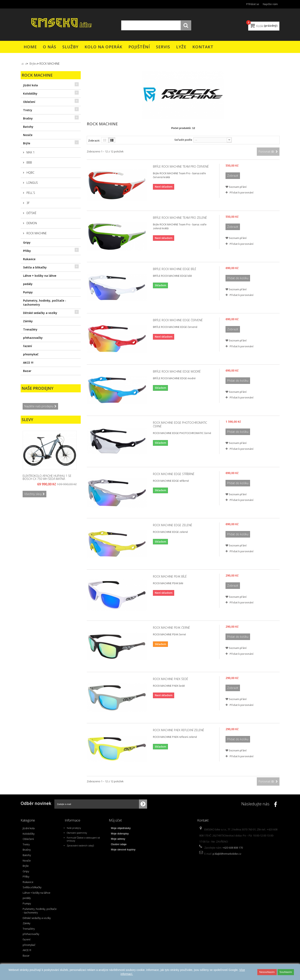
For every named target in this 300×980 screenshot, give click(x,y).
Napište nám (270, 4)
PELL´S (30, 193)
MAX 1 (30, 152)
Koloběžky (30, 93)
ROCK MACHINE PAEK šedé (171, 679)
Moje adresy (118, 839)
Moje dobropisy (120, 834)
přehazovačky (33, 338)
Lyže (181, 47)
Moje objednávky (121, 828)
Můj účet (115, 820)
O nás (50, 47)
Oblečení (29, 102)
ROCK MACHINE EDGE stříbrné (174, 474)
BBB (29, 162)
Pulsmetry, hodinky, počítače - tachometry (45, 303)
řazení (28, 346)
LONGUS (32, 183)
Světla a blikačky (35, 267)
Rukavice (29, 259)
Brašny (28, 118)
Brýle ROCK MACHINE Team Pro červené (181, 167)
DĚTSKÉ (31, 213)
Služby (70, 47)
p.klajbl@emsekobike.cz (227, 854)
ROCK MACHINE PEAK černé (171, 628)
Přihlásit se (253, 4)
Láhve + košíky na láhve (40, 276)
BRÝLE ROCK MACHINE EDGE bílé (175, 269)
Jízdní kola (30, 85)
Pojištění (139, 47)
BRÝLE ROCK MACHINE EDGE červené (178, 320)
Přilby (27, 251)
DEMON (31, 223)
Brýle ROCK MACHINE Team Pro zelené (180, 218)
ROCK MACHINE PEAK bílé (170, 577)
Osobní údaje (119, 844)
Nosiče (28, 135)
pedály (28, 284)
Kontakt (203, 47)
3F (28, 203)
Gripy (27, 242)
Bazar (27, 371)
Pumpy (28, 292)
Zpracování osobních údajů (80, 845)
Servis (163, 47)
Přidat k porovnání (242, 192)
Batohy (28, 127)
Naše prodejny (38, 388)
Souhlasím (286, 972)
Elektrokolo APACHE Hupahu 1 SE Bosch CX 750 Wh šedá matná (47, 477)
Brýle (27, 143)
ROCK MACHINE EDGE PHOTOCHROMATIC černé (180, 425)
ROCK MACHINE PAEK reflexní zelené (179, 730)
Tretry (28, 110)
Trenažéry (30, 329)
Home (30, 47)
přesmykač (31, 354)
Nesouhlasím (267, 972)
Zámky (28, 321)
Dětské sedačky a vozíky (40, 313)
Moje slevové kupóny (123, 850)
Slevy (27, 420)
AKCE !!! (28, 363)
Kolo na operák (103, 47)
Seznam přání (236, 187)
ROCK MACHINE (36, 233)
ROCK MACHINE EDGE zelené (173, 525)
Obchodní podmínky (77, 833)
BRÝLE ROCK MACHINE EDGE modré (177, 372)
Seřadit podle (183, 140)
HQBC (30, 173)
